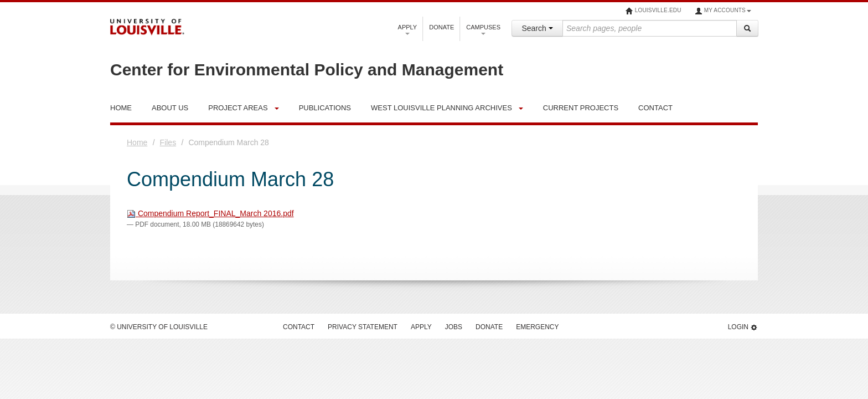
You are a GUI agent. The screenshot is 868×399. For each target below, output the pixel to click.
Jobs (454, 327)
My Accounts (723, 11)
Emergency (537, 327)
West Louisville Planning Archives (441, 108)
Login (743, 327)
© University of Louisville (159, 327)
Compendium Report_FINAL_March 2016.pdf (210, 213)
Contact (299, 327)
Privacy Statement (363, 327)
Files (168, 142)
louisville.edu (653, 11)
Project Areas (238, 108)
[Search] (747, 28)
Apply (408, 29)
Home (137, 142)
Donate (441, 27)
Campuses (483, 29)
